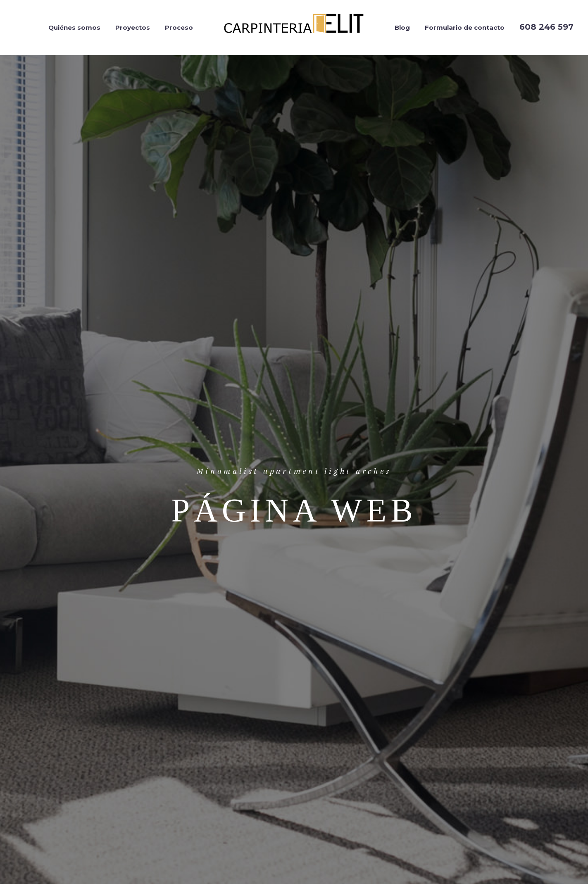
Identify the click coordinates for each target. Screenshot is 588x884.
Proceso (179, 27)
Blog (402, 27)
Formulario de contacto (465, 27)
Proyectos (133, 27)
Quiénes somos (74, 27)
